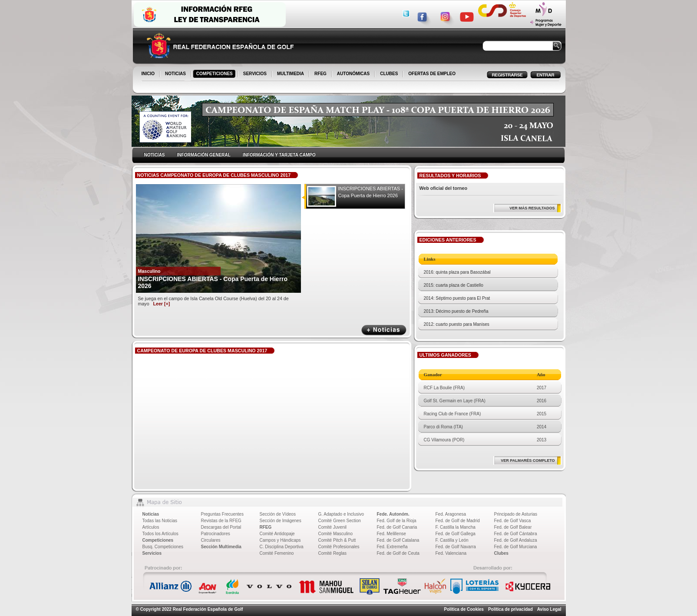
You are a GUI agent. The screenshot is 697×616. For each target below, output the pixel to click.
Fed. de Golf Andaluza (516, 540)
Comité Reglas (333, 553)
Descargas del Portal (221, 527)
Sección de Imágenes (281, 521)
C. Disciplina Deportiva (282, 547)
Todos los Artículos (160, 534)
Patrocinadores (216, 534)
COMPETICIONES (215, 74)
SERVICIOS (256, 74)
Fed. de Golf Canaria (397, 527)
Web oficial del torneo (444, 188)
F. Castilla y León (452, 540)
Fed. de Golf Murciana (516, 547)
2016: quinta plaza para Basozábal (457, 272)
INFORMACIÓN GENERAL (203, 155)
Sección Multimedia (221, 547)
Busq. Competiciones (163, 547)
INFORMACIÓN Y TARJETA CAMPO (279, 155)
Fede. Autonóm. (393, 514)
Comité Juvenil (333, 527)
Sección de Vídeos (278, 514)
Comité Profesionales (339, 547)
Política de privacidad (510, 609)
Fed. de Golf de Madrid (458, 521)
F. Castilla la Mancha (456, 527)
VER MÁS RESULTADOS (532, 208)
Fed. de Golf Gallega (456, 534)
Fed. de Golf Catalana (398, 540)
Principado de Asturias (516, 514)
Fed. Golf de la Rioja (397, 521)
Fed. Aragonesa (451, 514)
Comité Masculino (335, 534)
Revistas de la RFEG (221, 521)
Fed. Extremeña (392, 547)
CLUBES (389, 74)
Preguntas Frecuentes (222, 514)
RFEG (321, 74)
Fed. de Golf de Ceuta (398, 553)
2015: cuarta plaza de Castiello (454, 285)
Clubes (501, 553)
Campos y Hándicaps (280, 540)
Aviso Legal (549, 609)
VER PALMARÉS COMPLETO (528, 460)
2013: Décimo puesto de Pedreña (456, 311)
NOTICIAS (176, 74)
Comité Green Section (340, 521)
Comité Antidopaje (277, 534)
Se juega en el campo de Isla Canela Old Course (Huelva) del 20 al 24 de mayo (213, 301)
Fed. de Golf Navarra (456, 547)
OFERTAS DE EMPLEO (432, 74)
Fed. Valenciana (451, 553)
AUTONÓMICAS (353, 74)
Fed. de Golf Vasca (513, 521)
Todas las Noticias (160, 521)
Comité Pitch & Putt (337, 540)
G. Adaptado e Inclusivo (341, 514)
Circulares (211, 540)
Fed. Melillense (391, 534)
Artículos (151, 527)
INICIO (149, 74)
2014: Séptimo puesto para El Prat (457, 298)
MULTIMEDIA (291, 74)
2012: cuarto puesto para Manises (457, 324)
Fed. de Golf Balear (513, 527)
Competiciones (158, 540)
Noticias (151, 514)
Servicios (152, 553)
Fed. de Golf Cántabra (516, 534)
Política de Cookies (464, 609)
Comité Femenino (277, 553)
